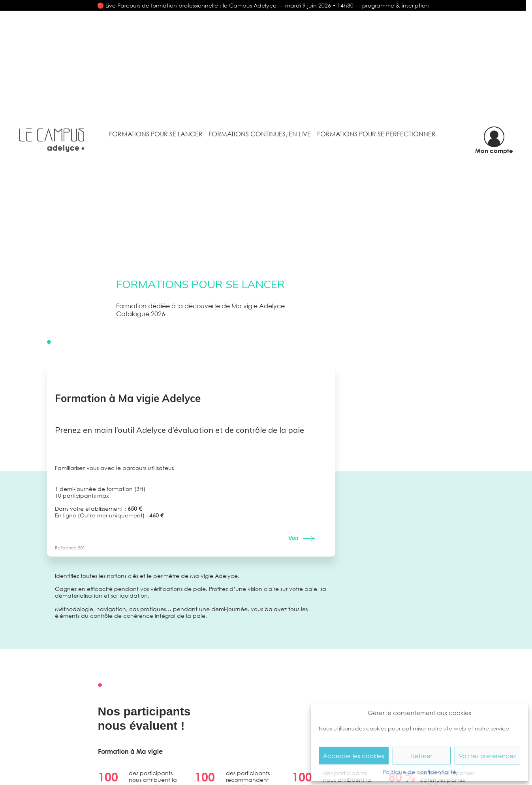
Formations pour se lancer (156, 134)
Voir (293, 538)
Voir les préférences (487, 756)
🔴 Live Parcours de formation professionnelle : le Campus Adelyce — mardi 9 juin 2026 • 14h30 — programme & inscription (263, 5)
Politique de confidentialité (419, 772)
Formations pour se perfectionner (376, 134)
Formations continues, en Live (260, 134)
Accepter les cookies (354, 756)
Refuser (422, 756)
